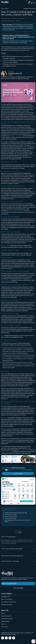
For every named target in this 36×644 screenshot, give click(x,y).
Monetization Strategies (11, 518)
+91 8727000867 (24, 450)
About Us (3, 613)
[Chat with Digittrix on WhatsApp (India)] (29, 3)
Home (3, 9)
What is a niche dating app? (18, 537)
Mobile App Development (7, 619)
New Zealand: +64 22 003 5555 (8, 602)
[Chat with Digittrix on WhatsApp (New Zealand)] (32, 3)
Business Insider (5, 245)
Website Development (6, 616)
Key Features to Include (11, 515)
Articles (7, 9)
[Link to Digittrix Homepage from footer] (7, 575)
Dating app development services (12, 41)
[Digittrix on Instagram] (10, 638)
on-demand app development (16, 211)
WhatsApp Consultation (7, 605)
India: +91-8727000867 (7, 599)
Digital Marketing (5, 621)
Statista (31, 155)
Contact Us (4, 624)
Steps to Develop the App (11, 516)
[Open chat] (33, 641)
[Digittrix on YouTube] (14, 638)
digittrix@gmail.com (6, 452)
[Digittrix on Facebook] (6, 638)
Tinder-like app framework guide (18, 43)
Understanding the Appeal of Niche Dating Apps (16, 513)
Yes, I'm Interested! (18, 474)
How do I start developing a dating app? (18, 549)
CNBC (3, 336)
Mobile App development (18, 468)
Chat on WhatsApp (18, 588)
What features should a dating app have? (18, 556)
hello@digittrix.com (6, 597)
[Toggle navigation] (35, 3)
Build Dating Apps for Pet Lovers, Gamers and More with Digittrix (18, 521)
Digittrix (5, 418)
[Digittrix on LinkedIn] (3, 638)
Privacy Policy (4, 627)
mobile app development (16, 136)
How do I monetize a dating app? (18, 561)
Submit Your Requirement (9, 584)
